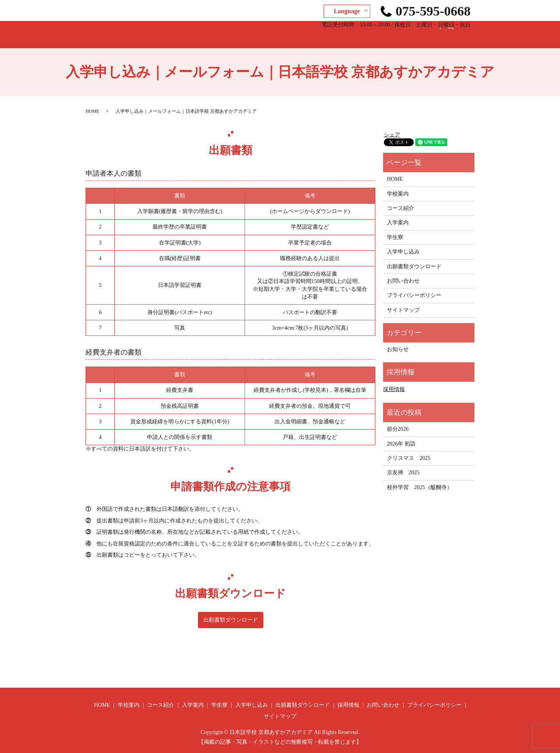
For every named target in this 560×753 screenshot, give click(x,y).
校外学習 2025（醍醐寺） (420, 480)
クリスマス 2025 (409, 451)
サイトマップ (403, 303)
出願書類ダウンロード (332, 31)
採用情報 (381, 31)
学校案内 (141, 31)
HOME (111, 31)
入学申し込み (277, 31)
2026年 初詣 (401, 436)
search (457, 31)
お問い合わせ (419, 31)
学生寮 (242, 31)
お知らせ (398, 342)
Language (347, 11)
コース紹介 (177, 31)
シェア (392, 127)
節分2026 (398, 422)
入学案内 (212, 31)
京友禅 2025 (403, 465)
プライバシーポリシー (414, 288)
